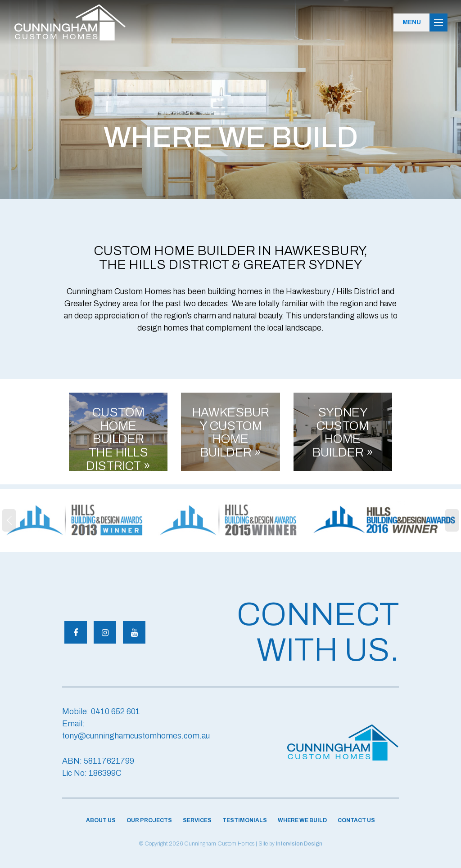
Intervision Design (299, 844)
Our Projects (149, 820)
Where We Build (302, 820)
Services (197, 820)
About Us (101, 820)
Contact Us (356, 820)
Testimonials (245, 820)
